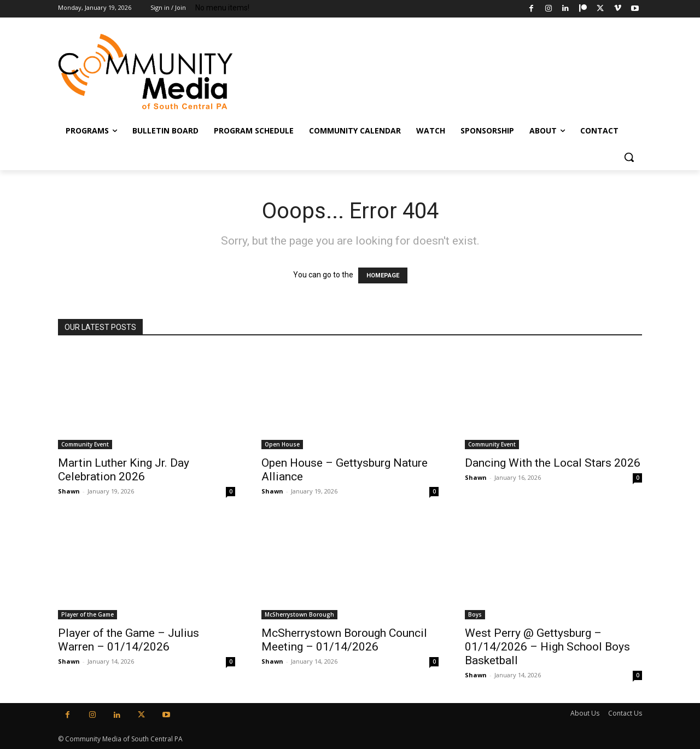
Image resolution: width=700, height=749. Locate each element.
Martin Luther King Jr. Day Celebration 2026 (124, 470)
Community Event (85, 444)
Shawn (69, 491)
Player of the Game (87, 614)
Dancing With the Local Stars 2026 (553, 463)
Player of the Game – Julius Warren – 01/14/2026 (129, 640)
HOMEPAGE (383, 275)
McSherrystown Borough (299, 614)
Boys (475, 614)
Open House (282, 444)
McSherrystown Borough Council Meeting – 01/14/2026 (344, 640)
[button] (629, 157)
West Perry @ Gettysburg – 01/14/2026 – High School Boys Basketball (547, 647)
